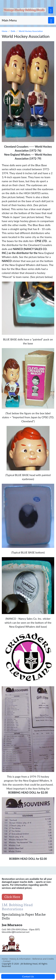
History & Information (20, 959)
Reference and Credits (43, 959)
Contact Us (28, 976)
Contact (7, 961)
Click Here (12, 897)
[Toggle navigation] (51, 10)
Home (5, 959)
